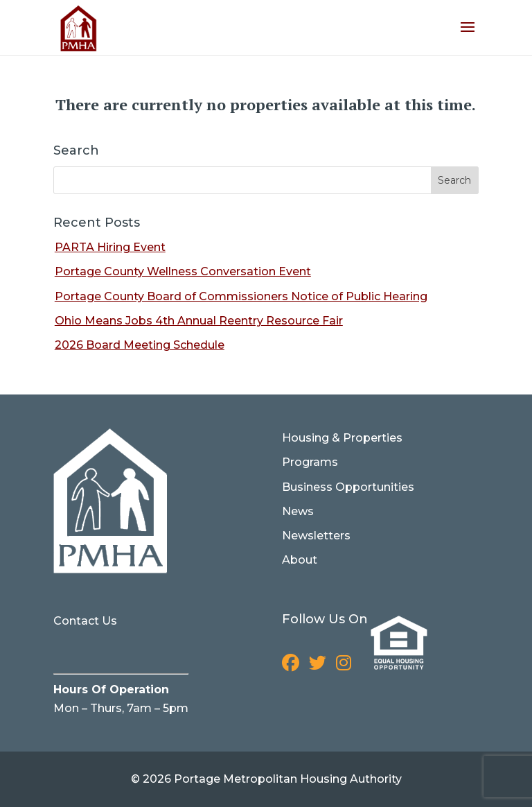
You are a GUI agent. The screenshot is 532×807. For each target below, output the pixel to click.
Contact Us (85, 621)
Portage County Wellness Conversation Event (183, 271)
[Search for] (266, 180)
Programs (310, 462)
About (300, 560)
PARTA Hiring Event (110, 247)
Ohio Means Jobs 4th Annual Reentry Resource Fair (199, 321)
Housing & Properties (342, 438)
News (298, 511)
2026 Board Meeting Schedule (140, 345)
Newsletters (316, 536)
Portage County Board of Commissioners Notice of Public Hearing (241, 296)
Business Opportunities (348, 487)
